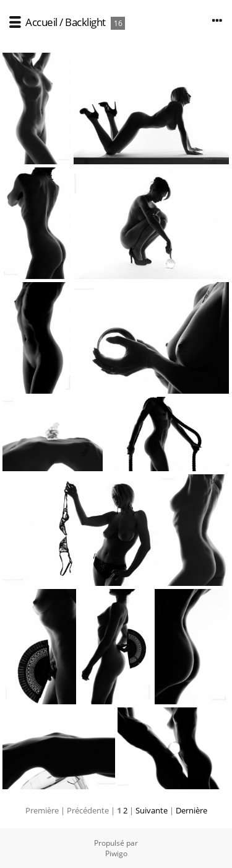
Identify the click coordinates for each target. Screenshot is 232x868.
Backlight (85, 22)
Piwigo (116, 853)
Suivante (152, 810)
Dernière (191, 810)
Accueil (41, 22)
